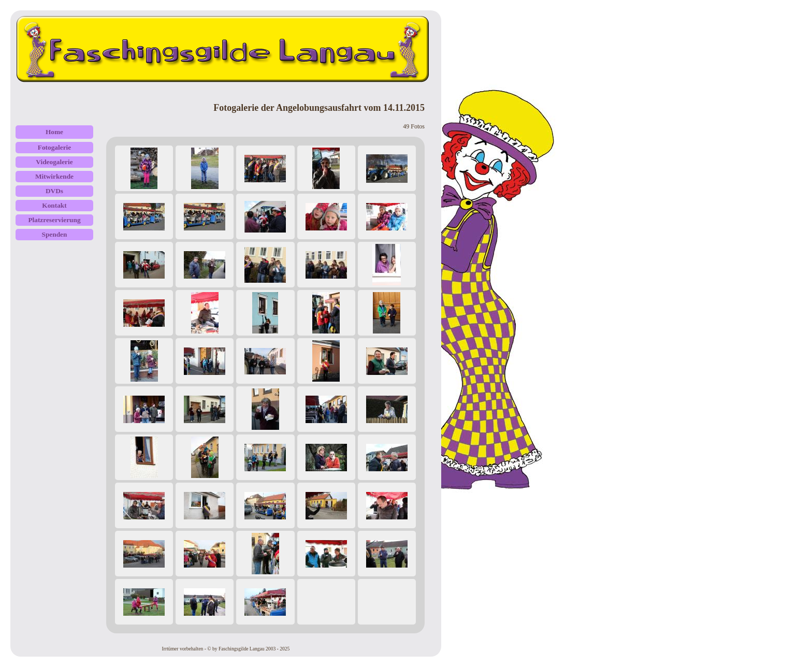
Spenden (55, 234)
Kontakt (54, 205)
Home (54, 132)
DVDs (54, 191)
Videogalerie (54, 162)
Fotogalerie (54, 147)
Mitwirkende (54, 176)
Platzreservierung (54, 220)
